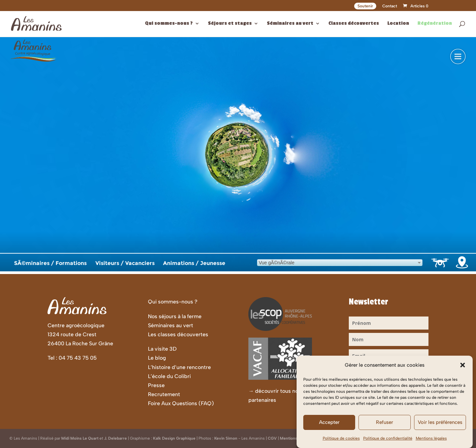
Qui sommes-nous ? (169, 24)
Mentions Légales (296, 438)
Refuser (384, 422)
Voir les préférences (440, 422)
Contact (390, 6)
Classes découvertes (354, 24)
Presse (156, 385)
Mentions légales (431, 438)
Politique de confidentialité (388, 438)
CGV (272, 438)
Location (398, 24)
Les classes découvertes (178, 334)
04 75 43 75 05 (78, 358)
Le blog (157, 358)
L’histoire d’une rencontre (179, 367)
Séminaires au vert (290, 24)
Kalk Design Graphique (174, 438)
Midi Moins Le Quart (80, 438)
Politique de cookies (341, 438)
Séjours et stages (230, 24)
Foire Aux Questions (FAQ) (181, 403)
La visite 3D (162, 349)
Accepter (329, 422)
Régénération (435, 24)
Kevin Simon (226, 438)
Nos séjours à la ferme (175, 316)
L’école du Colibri (169, 376)
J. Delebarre (115, 438)
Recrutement (164, 394)
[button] (463, 365)
